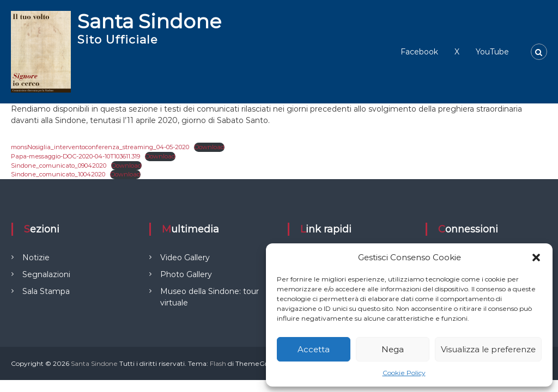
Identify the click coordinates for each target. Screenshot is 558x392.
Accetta (314, 349)
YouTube (492, 52)
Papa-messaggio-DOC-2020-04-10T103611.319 (75, 156)
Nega (393, 349)
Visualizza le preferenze (488, 349)
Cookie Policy (404, 373)
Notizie (36, 258)
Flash (218, 363)
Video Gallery (185, 258)
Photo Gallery (186, 274)
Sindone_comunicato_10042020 (58, 174)
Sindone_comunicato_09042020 (59, 166)
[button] (536, 258)
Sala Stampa (46, 291)
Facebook (419, 52)
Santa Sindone (149, 21)
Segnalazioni (46, 274)
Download (209, 147)
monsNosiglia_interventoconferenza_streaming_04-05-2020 (100, 147)
